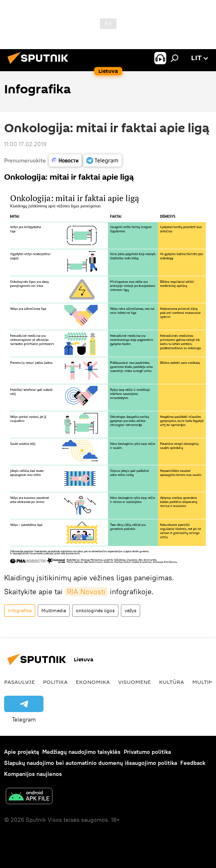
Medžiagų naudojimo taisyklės (81, 752)
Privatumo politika (147, 752)
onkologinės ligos (95, 610)
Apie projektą (22, 752)
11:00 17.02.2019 (25, 144)
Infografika (20, 610)
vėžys (131, 610)
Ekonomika (93, 682)
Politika (55, 682)
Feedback (193, 763)
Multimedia (54, 610)
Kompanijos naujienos (33, 774)
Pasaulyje (19, 682)
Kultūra (172, 682)
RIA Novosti (86, 592)
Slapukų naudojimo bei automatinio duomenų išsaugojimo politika (91, 763)
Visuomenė (134, 682)
